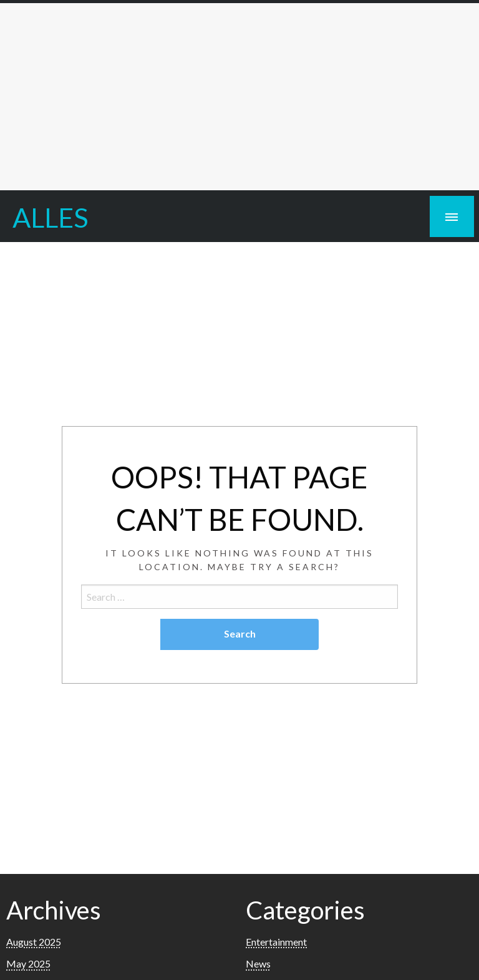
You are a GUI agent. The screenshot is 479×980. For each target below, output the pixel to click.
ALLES (51, 217)
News (258, 963)
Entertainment (276, 942)
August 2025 (34, 942)
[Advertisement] (239, 97)
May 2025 (28, 963)
